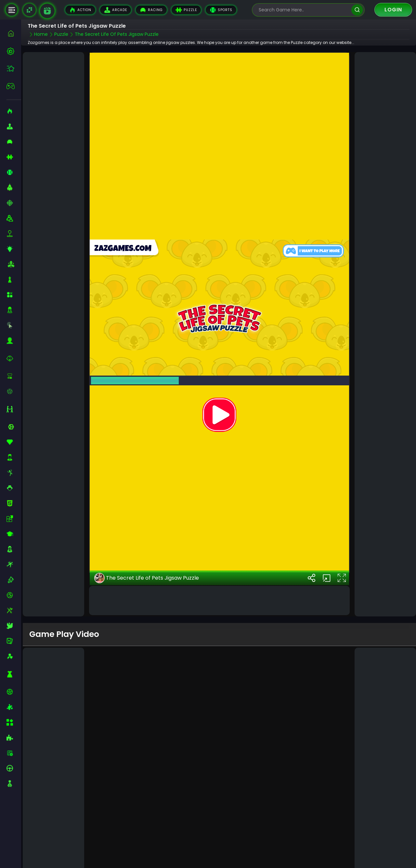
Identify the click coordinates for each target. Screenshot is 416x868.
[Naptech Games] (29, 10)
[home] (14, 33)
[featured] (14, 69)
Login (393, 10)
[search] (357, 10)
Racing (151, 10)
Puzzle (186, 10)
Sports (221, 10)
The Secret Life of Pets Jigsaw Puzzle (147, 569)
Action (80, 10)
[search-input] (304, 10)
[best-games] (14, 51)
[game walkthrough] (47, 11)
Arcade (116, 10)
